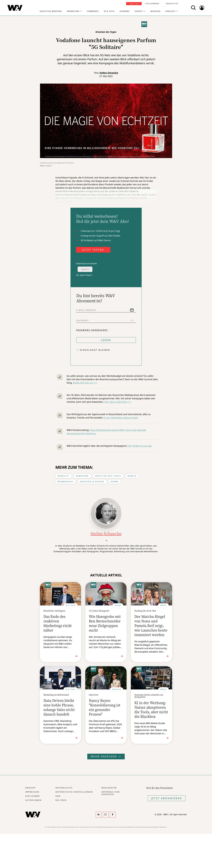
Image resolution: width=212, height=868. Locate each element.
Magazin (155, 11)
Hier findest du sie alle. (140, 446)
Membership (65, 481)
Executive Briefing (51, 11)
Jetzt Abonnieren (167, 798)
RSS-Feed (61, 800)
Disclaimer (33, 796)
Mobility (64, 476)
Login (106, 340)
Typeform (85, 269)
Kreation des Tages (108, 476)
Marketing (73, 11)
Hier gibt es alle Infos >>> (118, 402)
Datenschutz (64, 788)
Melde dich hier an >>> (85, 383)
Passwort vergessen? (92, 330)
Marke (115, 481)
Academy (125, 11)
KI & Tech (109, 11)
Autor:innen (33, 800)
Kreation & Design (92, 481)
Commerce (93, 11)
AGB (58, 796)
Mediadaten (109, 788)
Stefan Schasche (109, 73)
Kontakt (31, 788)
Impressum (32, 792)
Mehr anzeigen (106, 756)
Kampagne (82, 476)
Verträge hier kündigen (111, 793)
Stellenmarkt (152, 4)
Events (139, 11)
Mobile (132, 476)
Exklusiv (170, 11)
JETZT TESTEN (93, 250)
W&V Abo (134, 4)
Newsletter (172, 4)
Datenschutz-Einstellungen (74, 792)
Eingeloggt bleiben (95, 350)
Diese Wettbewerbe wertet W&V (107, 430)
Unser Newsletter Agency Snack (121, 418)
